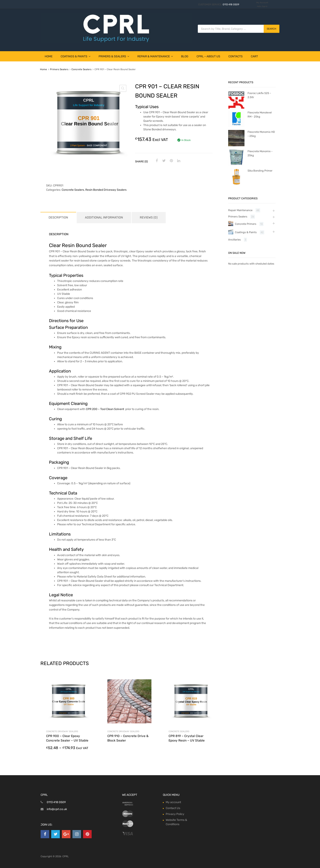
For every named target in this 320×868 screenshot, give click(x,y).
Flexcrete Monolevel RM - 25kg (260, 115)
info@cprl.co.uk (57, 809)
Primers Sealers (59, 69)
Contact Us (173, 808)
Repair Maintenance (240, 210)
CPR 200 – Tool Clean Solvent (105, 409)
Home (49, 56)
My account (173, 802)
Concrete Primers (246, 224)
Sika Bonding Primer (260, 171)
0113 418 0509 (231, 4)
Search (272, 29)
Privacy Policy (175, 814)
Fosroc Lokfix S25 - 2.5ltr (259, 95)
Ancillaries (234, 240)
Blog (185, 56)
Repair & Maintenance (155, 56)
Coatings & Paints (76, 56)
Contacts (236, 56)
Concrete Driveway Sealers (62, 731)
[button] (123, 88)
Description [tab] (58, 217)
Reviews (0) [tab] (149, 217)
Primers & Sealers (114, 56)
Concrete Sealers (81, 69)
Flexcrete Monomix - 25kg (260, 153)
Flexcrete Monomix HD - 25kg (261, 134)
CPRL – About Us (208, 56)
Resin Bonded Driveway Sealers (106, 190)
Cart (254, 56)
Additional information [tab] (104, 217)
